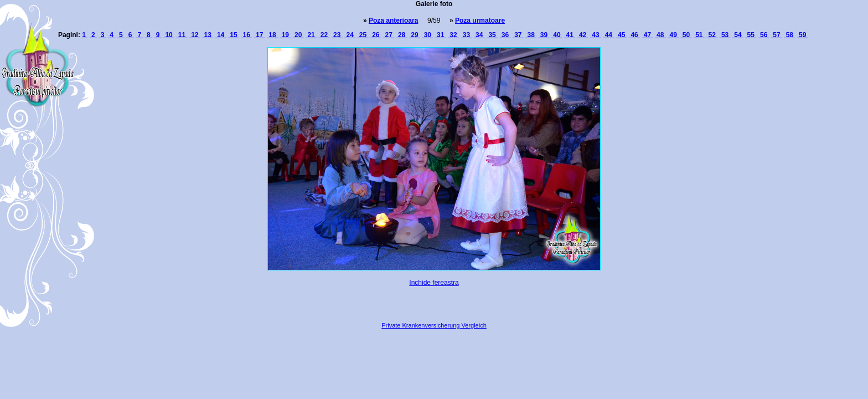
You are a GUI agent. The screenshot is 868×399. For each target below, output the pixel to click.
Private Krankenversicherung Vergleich (434, 325)
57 (777, 35)
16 (246, 35)
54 (738, 35)
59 (803, 35)
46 (634, 35)
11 (182, 35)
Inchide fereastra (434, 283)
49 (673, 35)
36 (505, 35)
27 (389, 35)
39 (544, 35)
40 (557, 35)
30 (427, 35)
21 (311, 35)
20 (298, 35)
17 (260, 35)
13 (208, 35)
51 (699, 35)
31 (441, 35)
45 (622, 35)
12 (195, 35)
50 (686, 35)
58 (789, 35)
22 (324, 35)
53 (725, 35)
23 (337, 35)
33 (466, 35)
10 (169, 35)
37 (518, 35)
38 (531, 35)
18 (272, 35)
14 (221, 35)
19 (285, 35)
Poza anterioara (393, 21)
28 (402, 35)
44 (608, 35)
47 (647, 35)
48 (660, 35)
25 (363, 35)
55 (751, 35)
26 (376, 35)
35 (492, 35)
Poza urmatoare (480, 21)
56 (764, 35)
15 (234, 35)
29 (415, 35)
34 (479, 35)
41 (570, 35)
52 (712, 35)
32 (453, 35)
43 (596, 35)
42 (583, 35)
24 (350, 35)
